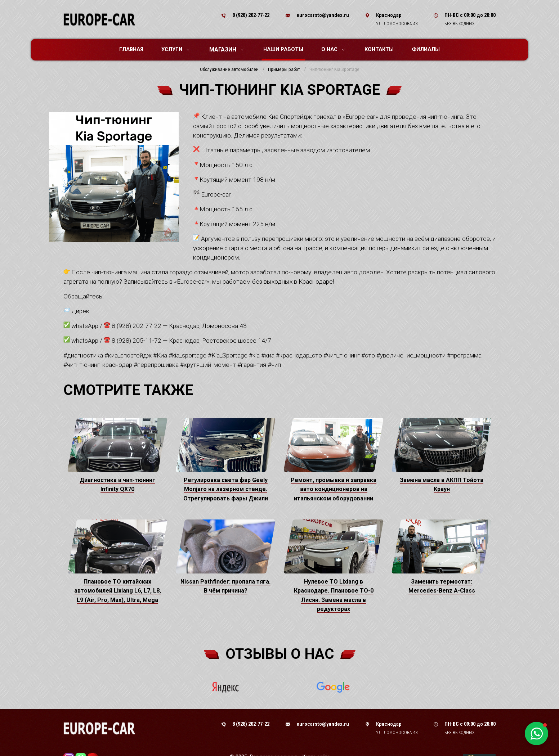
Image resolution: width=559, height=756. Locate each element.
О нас (333, 49)
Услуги (175, 49)
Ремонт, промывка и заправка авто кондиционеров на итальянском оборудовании (334, 489)
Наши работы (283, 49)
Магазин (226, 49)
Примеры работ (284, 69)
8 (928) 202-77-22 (251, 15)
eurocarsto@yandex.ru (323, 15)
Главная (131, 49)
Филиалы (426, 49)
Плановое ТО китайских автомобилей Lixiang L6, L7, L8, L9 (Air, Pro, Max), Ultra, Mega (118, 591)
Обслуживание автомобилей (229, 69)
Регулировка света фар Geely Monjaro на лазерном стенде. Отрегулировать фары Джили (226, 489)
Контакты (379, 49)
